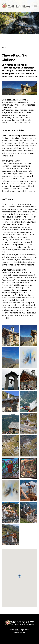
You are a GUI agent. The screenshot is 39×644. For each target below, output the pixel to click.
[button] (20, 576)
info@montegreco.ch (19, 633)
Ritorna (5, 48)
